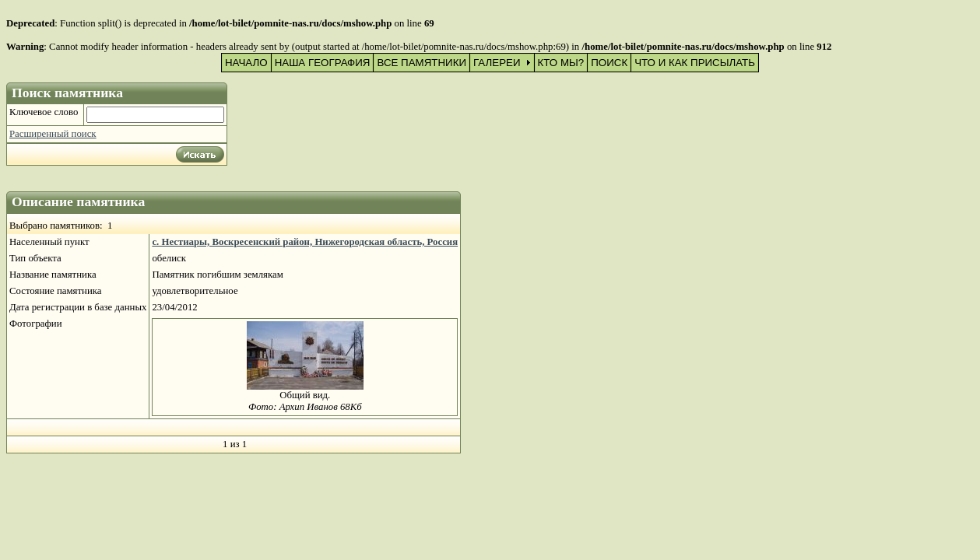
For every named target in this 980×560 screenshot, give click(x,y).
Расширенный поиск (53, 134)
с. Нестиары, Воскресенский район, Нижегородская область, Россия (305, 242)
